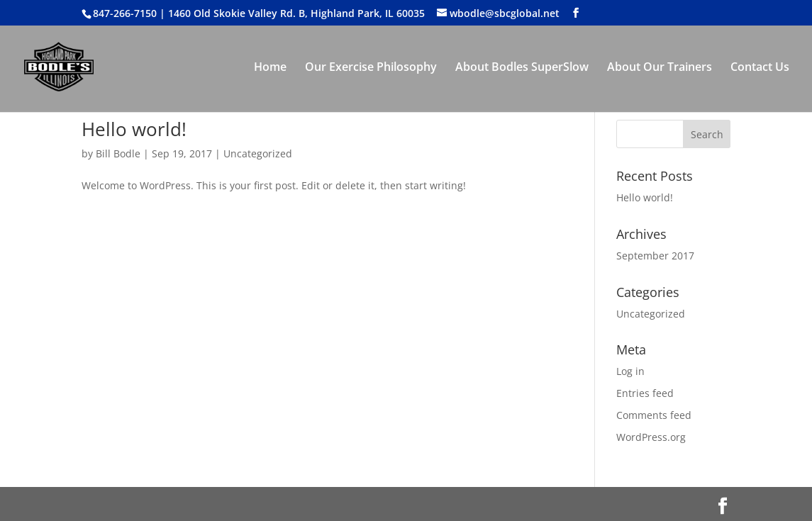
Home (270, 68)
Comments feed (654, 415)
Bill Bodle (118, 153)
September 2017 (655, 256)
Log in (630, 371)
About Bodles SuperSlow (522, 68)
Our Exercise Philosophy (371, 68)
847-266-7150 (125, 13)
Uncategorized (258, 153)
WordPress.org (651, 437)
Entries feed (645, 393)
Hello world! (134, 129)
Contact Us (760, 68)
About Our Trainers (660, 68)
